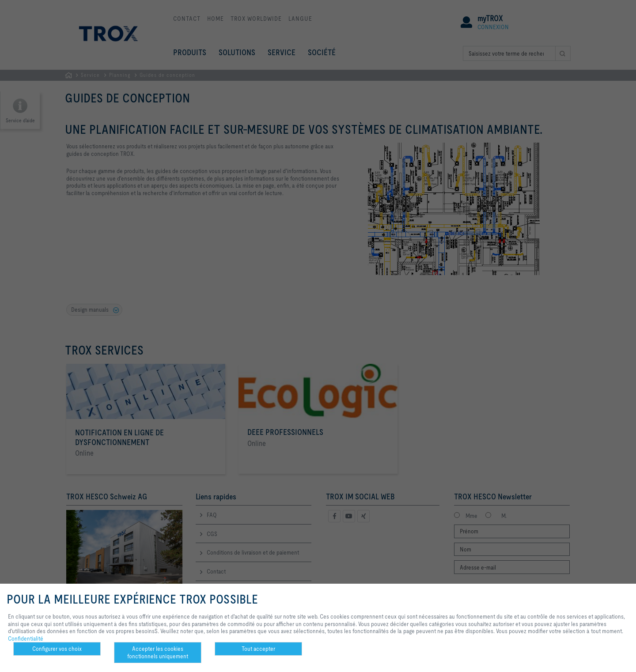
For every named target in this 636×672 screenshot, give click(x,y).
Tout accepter (258, 649)
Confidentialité (26, 638)
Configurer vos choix (57, 649)
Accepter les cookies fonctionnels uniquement (158, 652)
